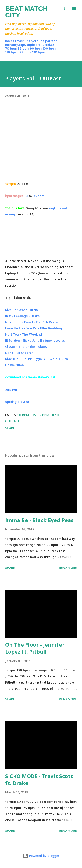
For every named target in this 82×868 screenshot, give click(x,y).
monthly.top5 (16, 45)
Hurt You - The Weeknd (24, 334)
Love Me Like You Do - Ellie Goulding (34, 328)
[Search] (64, 8)
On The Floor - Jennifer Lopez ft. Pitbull (35, 648)
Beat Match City (26, 12)
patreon (51, 41)
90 (26, 196)
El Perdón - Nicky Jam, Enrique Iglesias (35, 340)
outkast (12, 421)
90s (33, 415)
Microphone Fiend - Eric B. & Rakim (32, 322)
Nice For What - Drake (22, 310)
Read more (68, 568)
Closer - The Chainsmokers (26, 347)
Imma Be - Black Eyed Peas (39, 520)
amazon (11, 389)
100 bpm (49, 48)
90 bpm (36, 48)
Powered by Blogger (41, 856)
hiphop (57, 415)
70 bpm (11, 48)
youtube (38, 41)
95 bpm (38, 196)
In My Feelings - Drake (23, 316)
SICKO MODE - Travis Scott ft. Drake (39, 780)
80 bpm (23, 48)
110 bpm (11, 52)
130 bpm (38, 52)
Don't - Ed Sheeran (19, 353)
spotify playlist (17, 402)
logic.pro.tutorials (41, 45)
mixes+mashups (18, 41)
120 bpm (25, 52)
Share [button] (10, 428)
